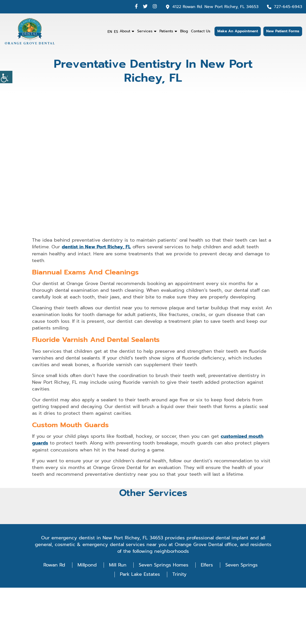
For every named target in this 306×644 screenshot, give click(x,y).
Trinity (179, 574)
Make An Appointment (238, 31)
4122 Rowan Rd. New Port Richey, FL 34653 (215, 7)
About (125, 31)
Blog (184, 31)
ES (116, 32)
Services (145, 31)
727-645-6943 (288, 7)
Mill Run (118, 564)
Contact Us (201, 31)
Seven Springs (242, 564)
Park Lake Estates (140, 574)
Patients (166, 31)
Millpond (87, 564)
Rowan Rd (54, 564)
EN (110, 32)
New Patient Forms (283, 31)
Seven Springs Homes (164, 564)
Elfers (207, 564)
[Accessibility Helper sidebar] (6, 77)
